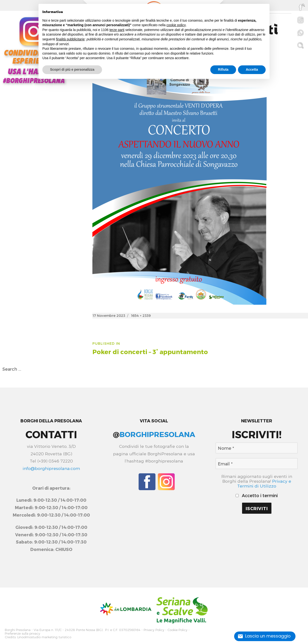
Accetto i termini (257, 495)
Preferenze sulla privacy (22, 633)
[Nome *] (257, 448)
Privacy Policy (154, 630)
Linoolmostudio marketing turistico (44, 636)
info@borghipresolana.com (51, 468)
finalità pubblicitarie (70, 39)
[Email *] (257, 464)
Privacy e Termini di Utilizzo (264, 483)
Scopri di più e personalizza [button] (72, 69)
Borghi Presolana (18, 630)
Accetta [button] (252, 69)
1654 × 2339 (141, 316)
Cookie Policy (177, 630)
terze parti (117, 30)
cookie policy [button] (176, 25)
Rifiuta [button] (223, 69)
